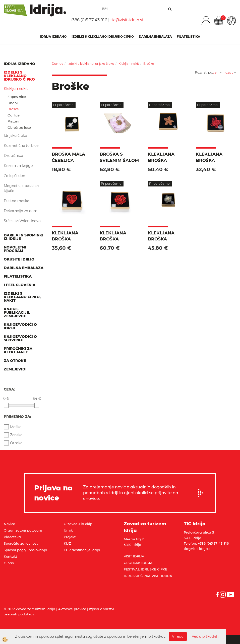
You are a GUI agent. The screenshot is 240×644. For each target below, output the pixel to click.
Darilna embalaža (155, 37)
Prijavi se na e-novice (202, 493)
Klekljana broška (161, 157)
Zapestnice (17, 97)
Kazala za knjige (18, 166)
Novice (9, 524)
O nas (9, 563)
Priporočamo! (64, 105)
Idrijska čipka (15, 136)
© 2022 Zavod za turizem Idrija (29, 609)
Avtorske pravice (72, 609)
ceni (217, 72)
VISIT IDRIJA (134, 556)
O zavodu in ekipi (79, 524)
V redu (178, 636)
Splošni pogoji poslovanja (25, 550)
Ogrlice (14, 115)
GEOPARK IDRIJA (138, 563)
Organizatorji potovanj (23, 530)
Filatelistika (188, 37)
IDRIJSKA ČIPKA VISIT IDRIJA (148, 576)
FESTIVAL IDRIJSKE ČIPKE (145, 569)
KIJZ (67, 543)
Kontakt (10, 556)
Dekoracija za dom (21, 211)
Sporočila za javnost (21, 543)
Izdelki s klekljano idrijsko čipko (103, 37)
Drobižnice (13, 156)
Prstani (13, 121)
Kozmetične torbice (21, 146)
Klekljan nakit (16, 89)
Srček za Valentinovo (22, 221)
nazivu (230, 72)
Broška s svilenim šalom (119, 157)
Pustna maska (17, 201)
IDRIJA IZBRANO (53, 37)
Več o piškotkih (205, 636)
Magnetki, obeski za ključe (21, 188)
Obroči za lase (19, 127)
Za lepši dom (15, 176)
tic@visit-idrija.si (127, 20)
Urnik (68, 530)
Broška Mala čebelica (68, 157)
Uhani (13, 103)
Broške (13, 109)
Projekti (70, 537)
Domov (57, 64)
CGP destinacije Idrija (82, 550)
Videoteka (12, 537)
